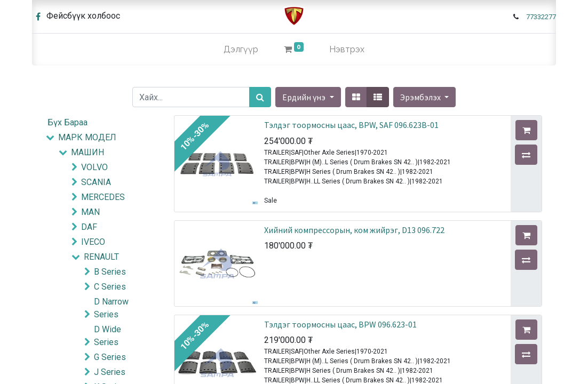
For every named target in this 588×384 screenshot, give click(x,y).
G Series (110, 357)
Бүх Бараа (67, 122)
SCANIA (96, 182)
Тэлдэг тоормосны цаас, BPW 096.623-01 (340, 324)
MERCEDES (103, 197)
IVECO (93, 242)
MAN (90, 212)
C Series (110, 287)
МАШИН (88, 152)
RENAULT (101, 257)
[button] (424, 97)
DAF (89, 227)
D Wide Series (108, 336)
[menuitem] (241, 50)
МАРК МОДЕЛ (87, 137)
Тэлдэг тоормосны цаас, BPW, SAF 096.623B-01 (351, 125)
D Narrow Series (111, 308)
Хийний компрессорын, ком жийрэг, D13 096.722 (354, 230)
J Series (110, 372)
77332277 (541, 17)
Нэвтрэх (347, 49)
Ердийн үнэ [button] (305, 97)
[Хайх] (260, 97)
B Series (110, 272)
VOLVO (94, 167)
